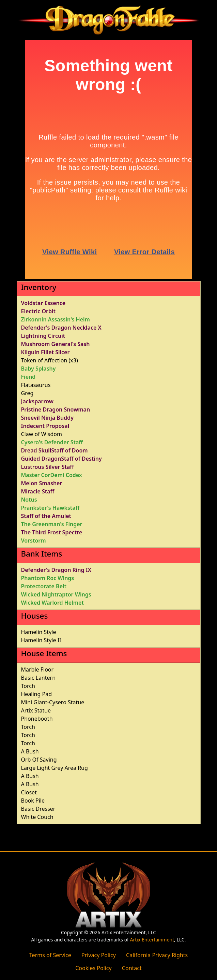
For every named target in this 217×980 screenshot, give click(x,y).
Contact (132, 968)
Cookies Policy (93, 968)
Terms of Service (50, 955)
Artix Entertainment (152, 940)
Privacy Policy (99, 955)
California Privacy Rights (157, 955)
